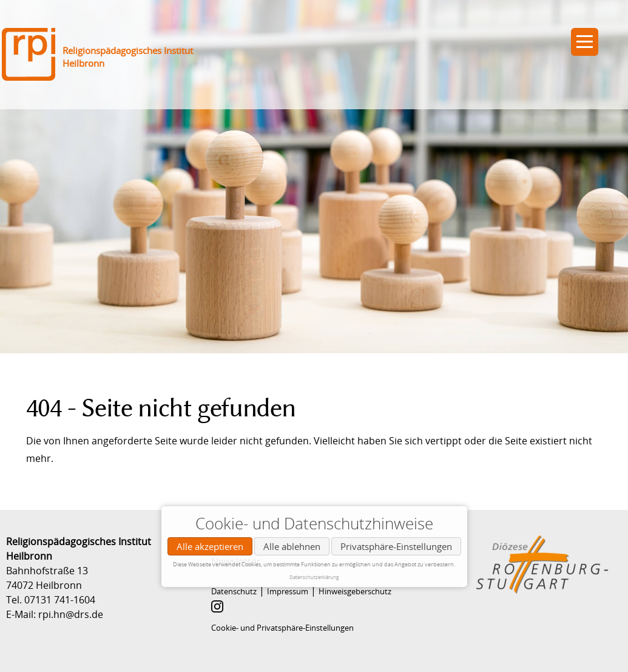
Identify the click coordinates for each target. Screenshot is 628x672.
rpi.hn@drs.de (71, 614)
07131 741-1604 (60, 600)
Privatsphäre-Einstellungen (396, 546)
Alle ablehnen (292, 546)
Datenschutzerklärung (314, 577)
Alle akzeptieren (210, 546)
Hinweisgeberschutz (355, 591)
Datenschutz (234, 591)
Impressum (288, 591)
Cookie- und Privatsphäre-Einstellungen (282, 628)
